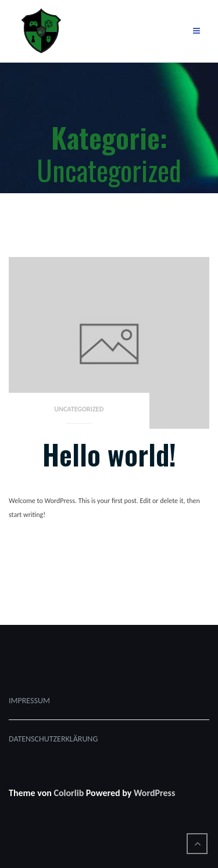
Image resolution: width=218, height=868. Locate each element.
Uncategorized (79, 409)
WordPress (154, 793)
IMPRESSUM (29, 701)
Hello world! (109, 454)
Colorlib (69, 793)
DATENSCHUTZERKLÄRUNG (53, 739)
